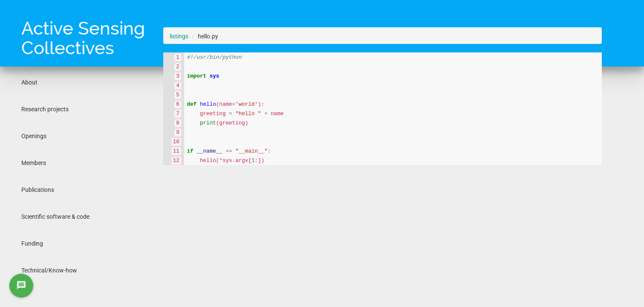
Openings (34, 136)
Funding (32, 243)
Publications (38, 190)
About (29, 82)
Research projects (45, 109)
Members (34, 163)
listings (179, 36)
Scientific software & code (55, 217)
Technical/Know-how (49, 270)
